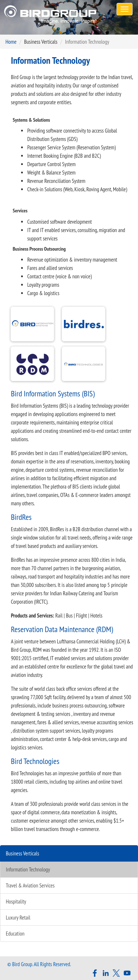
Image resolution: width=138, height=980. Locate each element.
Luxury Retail (18, 918)
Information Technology (28, 869)
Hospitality (16, 901)
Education (15, 934)
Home (11, 42)
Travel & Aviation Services (30, 885)
